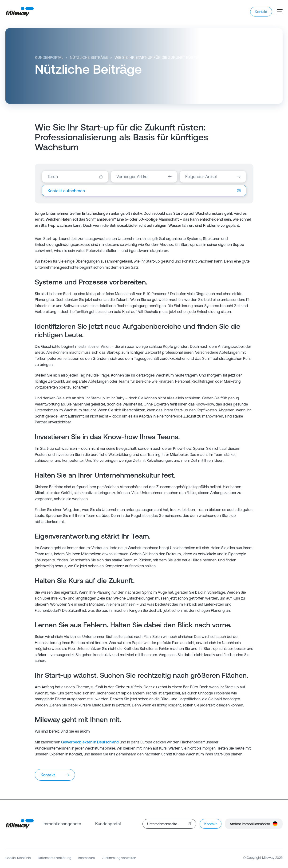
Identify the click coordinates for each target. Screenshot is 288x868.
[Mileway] (20, 12)
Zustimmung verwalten (119, 858)
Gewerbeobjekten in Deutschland (90, 742)
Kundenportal (49, 57)
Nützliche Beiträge (89, 57)
